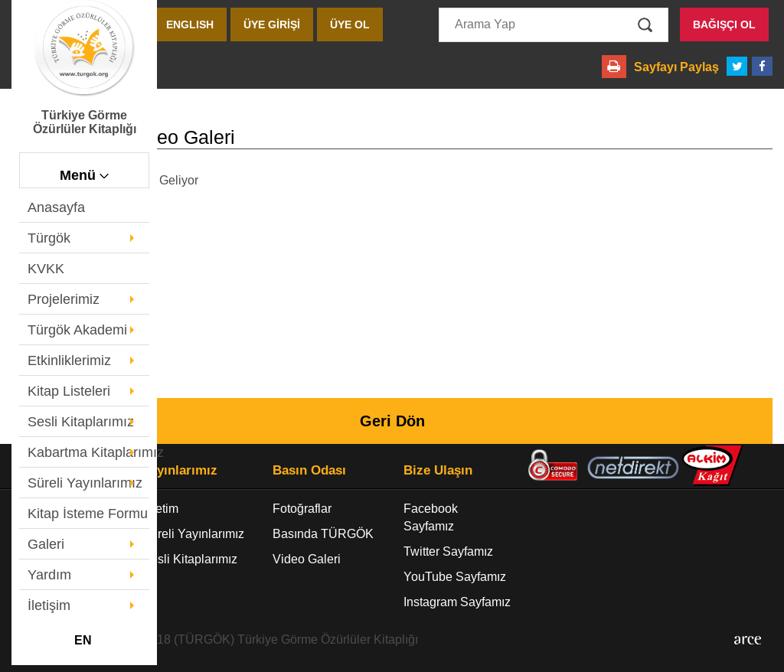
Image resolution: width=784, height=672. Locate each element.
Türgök (49, 238)
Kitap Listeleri (69, 391)
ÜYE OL (350, 24)
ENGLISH (190, 24)
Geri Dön (392, 421)
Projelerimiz (64, 299)
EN (83, 640)
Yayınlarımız (180, 471)
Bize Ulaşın (438, 471)
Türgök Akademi (77, 330)
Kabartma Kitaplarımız (88, 452)
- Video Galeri (123, 137)
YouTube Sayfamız (455, 577)
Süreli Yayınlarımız (85, 483)
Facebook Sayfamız (431, 517)
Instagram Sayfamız (457, 602)
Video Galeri (307, 559)
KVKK (46, 269)
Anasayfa (56, 207)
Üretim (160, 509)
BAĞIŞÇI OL (724, 24)
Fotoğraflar (302, 509)
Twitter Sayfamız (448, 551)
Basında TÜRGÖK (323, 534)
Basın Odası (309, 471)
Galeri (46, 544)
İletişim (49, 605)
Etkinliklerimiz (69, 360)
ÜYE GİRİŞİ (272, 24)
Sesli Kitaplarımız (81, 422)
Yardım (49, 575)
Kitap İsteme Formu (88, 514)
